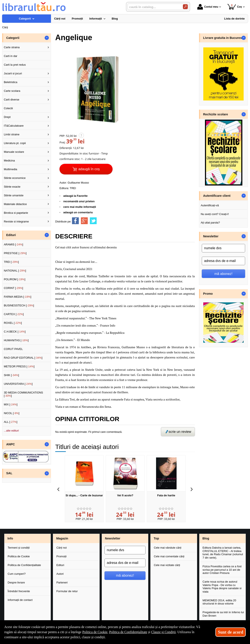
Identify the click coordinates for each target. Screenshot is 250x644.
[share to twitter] (93, 221)
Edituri (60, 565)
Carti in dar (11, 56)
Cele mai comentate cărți (169, 556)
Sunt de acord (231, 632)
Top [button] (156, 538)
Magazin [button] (62, 538)
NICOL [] (12, 413)
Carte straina (12, 47)
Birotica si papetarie (16, 213)
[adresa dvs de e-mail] (223, 261)
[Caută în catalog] (185, 7)
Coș (235, 7)
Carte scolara (12, 91)
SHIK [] (11, 375)
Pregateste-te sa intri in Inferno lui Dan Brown (223, 614)
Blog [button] (206, 538)
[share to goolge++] (84, 221)
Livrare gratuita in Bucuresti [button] (223, 38)
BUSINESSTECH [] (19, 305)
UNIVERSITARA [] (18, 384)
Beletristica (11, 82)
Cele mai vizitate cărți (167, 565)
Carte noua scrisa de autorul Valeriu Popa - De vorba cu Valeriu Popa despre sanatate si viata (222, 587)
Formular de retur (67, 591)
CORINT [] (13, 288)
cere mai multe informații (80, 207)
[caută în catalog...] (154, 7)
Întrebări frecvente (19, 591)
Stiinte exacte (12, 187)
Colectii (8, 108)
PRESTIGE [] (15, 253)
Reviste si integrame (16, 222)
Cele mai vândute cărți (167, 548)
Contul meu (208, 7)
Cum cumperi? (17, 574)
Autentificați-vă (210, 205)
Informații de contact (20, 600)
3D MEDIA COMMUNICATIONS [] (23, 394)
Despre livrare (16, 582)
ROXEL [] (13, 323)
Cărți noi (61, 548)
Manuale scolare (14, 152)
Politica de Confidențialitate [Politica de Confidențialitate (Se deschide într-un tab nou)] (128, 632)
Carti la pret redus (15, 65)
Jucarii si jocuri (13, 73)
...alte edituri (11, 431)
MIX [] (11, 404)
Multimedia (11, 169)
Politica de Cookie (19, 556)
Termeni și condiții (19, 548)
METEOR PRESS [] (19, 366)
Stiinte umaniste (14, 195)
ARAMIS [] (13, 244)
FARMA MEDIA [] (18, 297)
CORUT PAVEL (13, 349)
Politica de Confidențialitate (24, 565)
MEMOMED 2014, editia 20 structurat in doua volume (219, 602)
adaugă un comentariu (78, 212)
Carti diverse (12, 100)
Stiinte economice (15, 178)
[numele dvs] (223, 248)
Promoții (61, 556)
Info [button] (10, 538)
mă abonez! (224, 274)
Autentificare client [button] (217, 196)
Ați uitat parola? (210, 223)
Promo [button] (208, 294)
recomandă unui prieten (79, 201)
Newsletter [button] (211, 236)
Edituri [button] (11, 235)
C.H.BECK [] (15, 332)
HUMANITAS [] (16, 340)
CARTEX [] (14, 314)
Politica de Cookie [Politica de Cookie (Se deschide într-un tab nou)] (95, 632)
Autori (60, 574)
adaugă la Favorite (75, 196)
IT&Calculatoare (14, 126)
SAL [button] (9, 473)
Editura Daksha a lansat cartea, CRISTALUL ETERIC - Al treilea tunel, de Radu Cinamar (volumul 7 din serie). (223, 553)
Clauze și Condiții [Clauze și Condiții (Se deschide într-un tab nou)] (164, 632)
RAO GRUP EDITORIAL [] (23, 358)
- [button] (47, 38)
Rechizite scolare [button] (215, 114)
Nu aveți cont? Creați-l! (215, 214)
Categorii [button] (13, 38)
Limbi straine (12, 134)
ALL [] (11, 422)
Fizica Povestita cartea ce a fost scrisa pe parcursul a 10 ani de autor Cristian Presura (222, 570)
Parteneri (62, 582)
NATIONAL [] (15, 271)
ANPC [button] (11, 444)
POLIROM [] (15, 279)
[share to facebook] (75, 221)
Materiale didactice (15, 204)
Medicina (9, 161)
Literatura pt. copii (15, 143)
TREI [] (11, 262)
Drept (7, 117)
